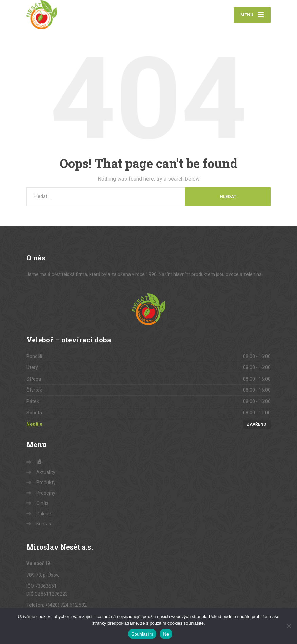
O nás (42, 504)
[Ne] (289, 626)
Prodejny (46, 494)
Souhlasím (142, 634)
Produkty (46, 483)
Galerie (44, 514)
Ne (166, 634)
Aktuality (46, 473)
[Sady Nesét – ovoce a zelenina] (42, 15)
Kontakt (45, 524)
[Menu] (252, 15)
